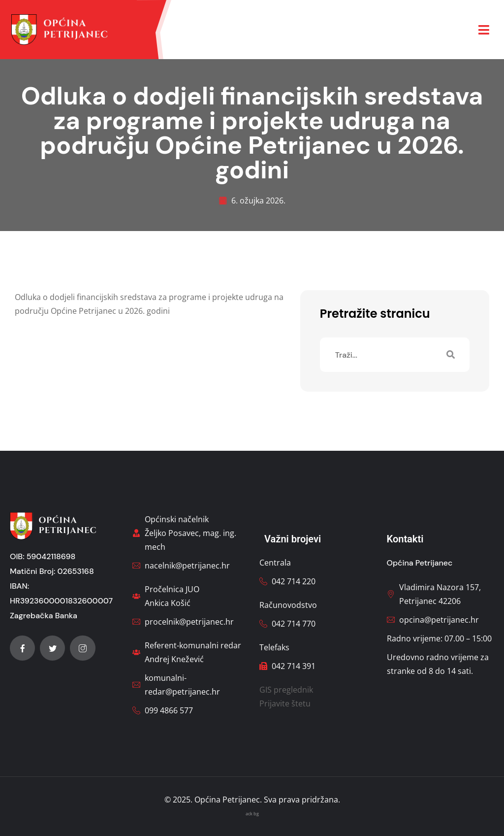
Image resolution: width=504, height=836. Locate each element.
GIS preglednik (286, 690)
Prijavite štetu (285, 703)
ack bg (252, 814)
